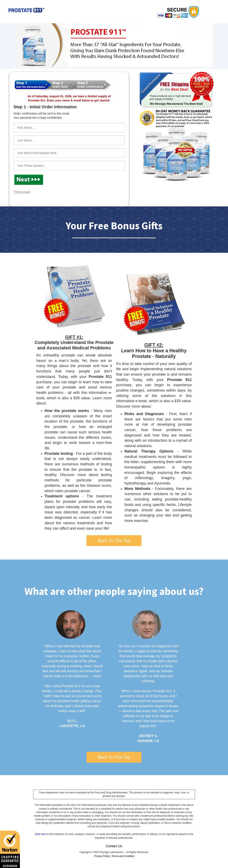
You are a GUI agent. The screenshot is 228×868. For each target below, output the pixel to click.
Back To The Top (114, 541)
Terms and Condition (123, 856)
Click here (40, 834)
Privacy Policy (102, 856)
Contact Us (114, 846)
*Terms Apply (22, 192)
